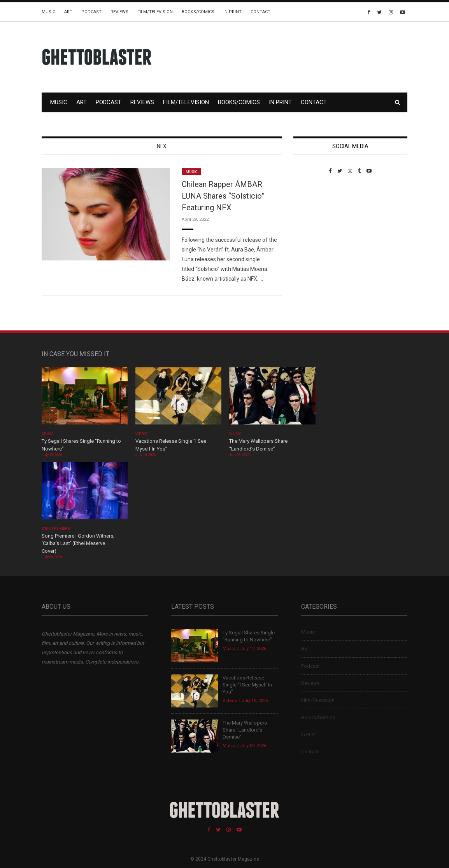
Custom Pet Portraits (316, 227)
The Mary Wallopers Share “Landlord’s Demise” (245, 730)
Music (48, 12)
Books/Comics (198, 12)
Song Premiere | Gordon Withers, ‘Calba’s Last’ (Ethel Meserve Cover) (78, 543)
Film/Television (155, 12)
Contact (260, 12)
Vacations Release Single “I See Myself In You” (247, 685)
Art (68, 12)
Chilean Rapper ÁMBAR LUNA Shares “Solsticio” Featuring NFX (223, 196)
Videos (141, 434)
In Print (232, 12)
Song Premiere (56, 529)
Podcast (91, 12)
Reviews (119, 12)
